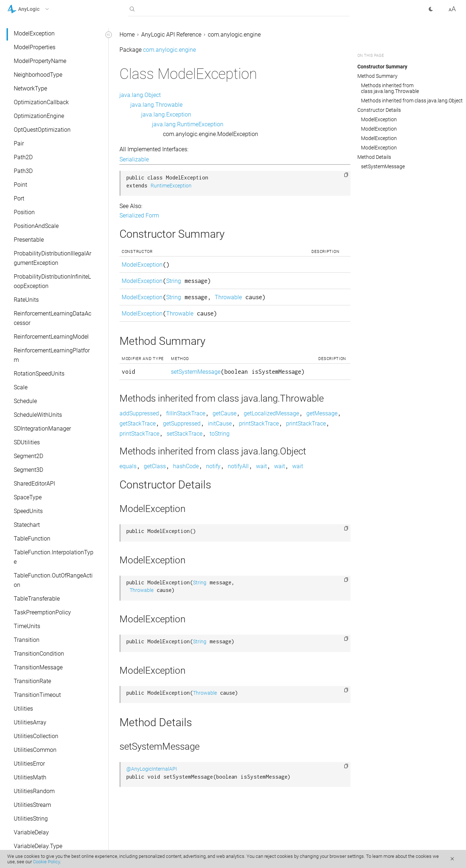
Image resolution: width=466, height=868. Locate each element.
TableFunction (32, 539)
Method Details (374, 157)
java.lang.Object (140, 95)
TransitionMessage (38, 667)
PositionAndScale (36, 226)
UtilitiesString (31, 819)
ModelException (34, 33)
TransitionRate (32, 681)
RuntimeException (171, 186)
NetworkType (30, 88)
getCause (224, 413)
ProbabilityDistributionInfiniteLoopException (52, 281)
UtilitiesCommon (35, 750)
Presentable (29, 240)
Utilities (23, 709)
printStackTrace (259, 424)
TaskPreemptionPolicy (42, 612)
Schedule (25, 401)
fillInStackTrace (186, 413)
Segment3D (28, 470)
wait (261, 466)
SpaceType (28, 497)
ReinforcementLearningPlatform (52, 355)
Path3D (23, 171)
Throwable (228, 297)
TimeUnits (27, 626)
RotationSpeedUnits (39, 374)
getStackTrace (138, 424)
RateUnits (26, 300)
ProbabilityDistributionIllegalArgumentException (53, 258)
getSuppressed (182, 424)
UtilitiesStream (32, 805)
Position (24, 212)
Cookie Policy (46, 862)
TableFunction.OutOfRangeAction (53, 580)
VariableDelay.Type (38, 846)
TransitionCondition (39, 654)
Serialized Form (139, 215)
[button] (37, 9)
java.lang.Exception (166, 115)
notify (213, 466)
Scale (21, 387)
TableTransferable (37, 599)
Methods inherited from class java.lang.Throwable (390, 88)
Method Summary (377, 76)
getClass (155, 466)
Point (20, 185)
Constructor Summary (382, 67)
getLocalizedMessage (271, 413)
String (174, 281)
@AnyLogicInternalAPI (152, 769)
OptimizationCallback (41, 102)
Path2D (23, 157)
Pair (19, 143)
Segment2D (28, 456)
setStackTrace (184, 434)
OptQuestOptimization (42, 130)
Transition (27, 640)
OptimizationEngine (39, 116)
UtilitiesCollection (36, 736)
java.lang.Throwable (156, 105)
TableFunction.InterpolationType (54, 557)
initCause (220, 424)
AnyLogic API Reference (171, 35)
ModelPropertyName (40, 61)
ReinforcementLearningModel (51, 337)
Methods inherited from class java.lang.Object (412, 101)
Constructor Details (379, 110)
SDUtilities (27, 442)
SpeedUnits (28, 511)
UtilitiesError (29, 764)
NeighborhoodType (38, 75)
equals (128, 466)
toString (220, 434)
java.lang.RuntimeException (188, 124)
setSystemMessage (196, 372)
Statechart (27, 525)
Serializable (134, 159)
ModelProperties (35, 47)
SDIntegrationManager (42, 429)
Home (127, 35)
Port (19, 198)
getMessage (322, 413)
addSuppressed (139, 413)
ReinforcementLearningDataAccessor (53, 318)
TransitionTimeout (37, 695)
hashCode (186, 466)
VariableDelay (31, 832)
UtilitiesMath (30, 777)
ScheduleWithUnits (38, 415)
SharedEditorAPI (34, 484)
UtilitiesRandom (34, 791)
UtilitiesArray (30, 722)
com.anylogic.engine (234, 35)
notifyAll (238, 466)
